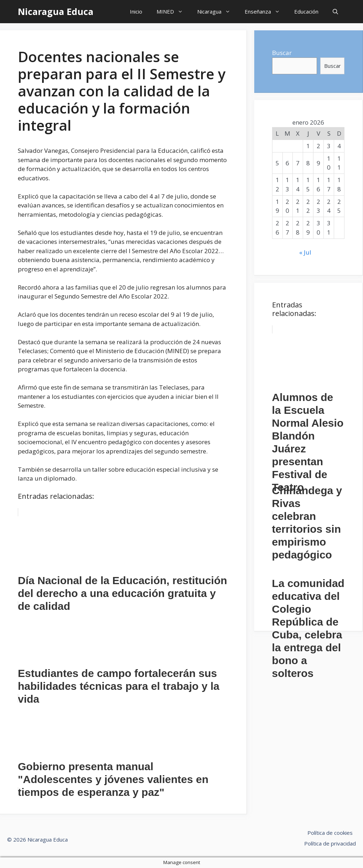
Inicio (136, 11)
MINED (173, 12)
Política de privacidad (330, 843)
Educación (306, 11)
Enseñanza (266, 12)
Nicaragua (217, 12)
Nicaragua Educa (56, 11)
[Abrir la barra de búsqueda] (335, 12)
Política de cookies (330, 833)
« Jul (305, 252)
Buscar (282, 53)
